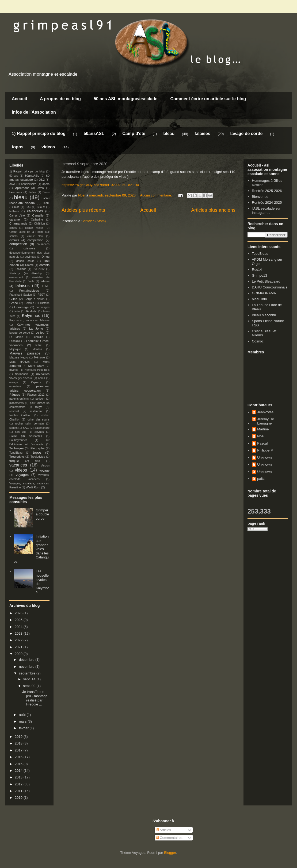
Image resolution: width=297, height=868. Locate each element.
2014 (19, 771)
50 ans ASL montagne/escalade (125, 99)
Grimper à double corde (42, 514)
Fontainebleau (29, 290)
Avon (41, 188)
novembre (27, 667)
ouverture (15, 386)
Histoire (45, 303)
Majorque (15, 349)
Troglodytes (38, 457)
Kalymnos (31, 316)
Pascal (262, 443)
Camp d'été (134, 134)
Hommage (21, 307)
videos (48, 147)
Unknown (264, 458)
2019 (19, 737)
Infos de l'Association (34, 112)
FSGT (41, 295)
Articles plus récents (83, 210)
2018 (19, 743)
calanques (35, 211)
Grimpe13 (259, 275)
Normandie (22, 374)
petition (40, 399)
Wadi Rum (33, 487)
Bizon (46, 192)
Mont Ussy (36, 366)
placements (16, 403)
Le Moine (16, 337)
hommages (43, 307)
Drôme (29, 265)
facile (31, 281)
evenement (16, 277)
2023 (19, 633)
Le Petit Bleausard (266, 281)
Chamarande (18, 223)
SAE (26, 428)
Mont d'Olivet (19, 362)
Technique (16, 448)
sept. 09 (30, 686)
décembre (27, 660)
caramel (15, 219)
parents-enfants (19, 399)
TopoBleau (16, 453)
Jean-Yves (265, 412)
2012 (19, 784)
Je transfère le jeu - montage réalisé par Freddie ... (35, 698)
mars (23, 721)
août (23, 715)
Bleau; (46, 203)
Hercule (29, 303)
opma (41, 378)
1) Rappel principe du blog (39, 134)
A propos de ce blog (60, 99)
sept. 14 (30, 679)
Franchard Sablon (21, 295)
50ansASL (94, 134)
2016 (19, 757)
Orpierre (36, 382)
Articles (163, 830)
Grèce (14, 303)
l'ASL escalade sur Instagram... (266, 211)
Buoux (41, 207)
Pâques (15, 394)
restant (14, 411)
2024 (19, 627)
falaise (45, 281)
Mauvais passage (25, 353)
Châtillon (39, 224)
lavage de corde (246, 134)
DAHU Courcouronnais (269, 287)
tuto (38, 461)
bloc (17, 207)
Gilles (13, 299)
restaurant (36, 411)
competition (36, 240)
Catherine (37, 220)
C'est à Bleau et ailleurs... (264, 333)
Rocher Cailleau (20, 415)
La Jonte (36, 328)
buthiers (14, 211)
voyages (22, 475)
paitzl (261, 479)
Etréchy (15, 273)
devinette (30, 257)
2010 (19, 798)
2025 (19, 620)
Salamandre (42, 428)
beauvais (16, 192)
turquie (14, 461)
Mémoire (39, 358)
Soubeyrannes (18, 440)
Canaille (38, 215)
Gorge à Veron (35, 299)
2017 (19, 750)
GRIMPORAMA (264, 293)
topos (18, 147)
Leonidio (38, 337)
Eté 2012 (39, 269)
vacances (18, 465)
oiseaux (28, 378)
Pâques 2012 (36, 395)
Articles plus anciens (213, 210)
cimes (13, 228)
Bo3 (28, 207)
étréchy (37, 273)
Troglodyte (17, 456)
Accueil (19, 99)
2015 (19, 764)
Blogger (170, 853)
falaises (202, 134)
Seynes (39, 432)
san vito (21, 432)
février (24, 728)
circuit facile (34, 228)
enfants (44, 265)
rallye (39, 407)
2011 (19, 791)
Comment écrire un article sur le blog (208, 99)
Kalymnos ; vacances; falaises (29, 320)
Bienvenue (260, 197)
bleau (169, 134)
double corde (25, 261)
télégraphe (37, 448)
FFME (46, 286)
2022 (19, 640)
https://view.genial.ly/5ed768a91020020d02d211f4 (100, 185)
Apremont (22, 188)
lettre (39, 345)
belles (33, 192)
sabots (14, 428)
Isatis (17, 311)
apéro (46, 184)
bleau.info (259, 299)
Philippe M (265, 450)
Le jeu (40, 332)
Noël (261, 436)
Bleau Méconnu (264, 315)
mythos (14, 370)
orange (14, 382)
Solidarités (36, 436)
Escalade (20, 269)
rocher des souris (38, 420)
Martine (263, 429)
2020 (19, 654)
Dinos (45, 256)
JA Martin (31, 311)
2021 (19, 647)
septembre (28, 673)
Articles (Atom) (94, 221)
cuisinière (29, 248)
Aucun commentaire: (156, 195)
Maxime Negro (19, 358)
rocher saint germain (30, 424)
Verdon (45, 466)
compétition (18, 244)
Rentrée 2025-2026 (267, 191)
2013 (19, 777)
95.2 (42, 180)
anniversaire (29, 184)
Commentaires (169, 838)
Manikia (37, 349)
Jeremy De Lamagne (266, 421)
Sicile (13, 436)
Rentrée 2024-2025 (267, 202)
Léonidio (15, 341)
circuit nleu (35, 236)
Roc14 (257, 270)
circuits (14, 240)
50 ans (14, 176)
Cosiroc (258, 341)
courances (43, 244)
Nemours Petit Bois (37, 370)
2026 (19, 613)
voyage (44, 470)
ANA (12, 184)
